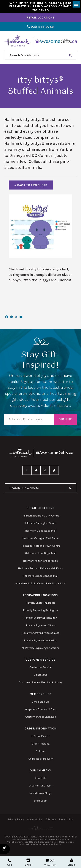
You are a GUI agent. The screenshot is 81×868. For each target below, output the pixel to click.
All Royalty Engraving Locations (41, 648)
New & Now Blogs (40, 793)
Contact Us (41, 675)
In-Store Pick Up (41, 736)
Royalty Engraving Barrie (41, 603)
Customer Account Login (41, 717)
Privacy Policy (16, 819)
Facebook (27, 470)
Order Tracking (40, 744)
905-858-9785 (40, 27)
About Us (41, 778)
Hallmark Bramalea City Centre (40, 516)
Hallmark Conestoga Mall (41, 531)
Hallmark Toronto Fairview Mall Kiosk (41, 568)
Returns (41, 751)
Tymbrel (72, 837)
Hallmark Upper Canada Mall (40, 576)
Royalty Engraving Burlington (40, 610)
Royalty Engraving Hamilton (40, 618)
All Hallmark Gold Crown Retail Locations (40, 583)
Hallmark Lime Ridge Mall (41, 553)
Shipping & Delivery (40, 759)
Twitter (36, 470)
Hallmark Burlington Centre (40, 523)
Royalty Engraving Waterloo (40, 640)
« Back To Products (31, 185)
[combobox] (35, 55)
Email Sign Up (40, 702)
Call (9, 862)
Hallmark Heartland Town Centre (40, 546)
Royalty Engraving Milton (41, 625)
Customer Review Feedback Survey (41, 682)
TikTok (54, 470)
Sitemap (51, 819)
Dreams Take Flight (41, 786)
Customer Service (40, 667)
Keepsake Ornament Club (40, 709)
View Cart (50, 865)
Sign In (72, 862)
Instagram (45, 470)
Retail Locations (40, 18)
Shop (28, 862)
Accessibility (35, 819)
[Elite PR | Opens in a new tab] (40, 828)
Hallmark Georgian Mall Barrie (41, 538)
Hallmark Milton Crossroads (40, 561)
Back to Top (66, 819)
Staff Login (40, 801)
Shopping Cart (47, 860)
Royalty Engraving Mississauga (40, 633)
